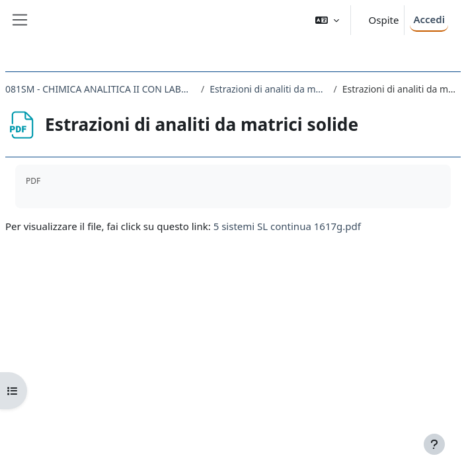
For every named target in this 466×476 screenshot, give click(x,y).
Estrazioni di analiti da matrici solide (269, 89)
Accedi (429, 19)
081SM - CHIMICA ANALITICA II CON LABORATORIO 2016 (100, 89)
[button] (327, 20)
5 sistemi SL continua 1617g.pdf (287, 226)
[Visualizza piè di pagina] (434, 444)
